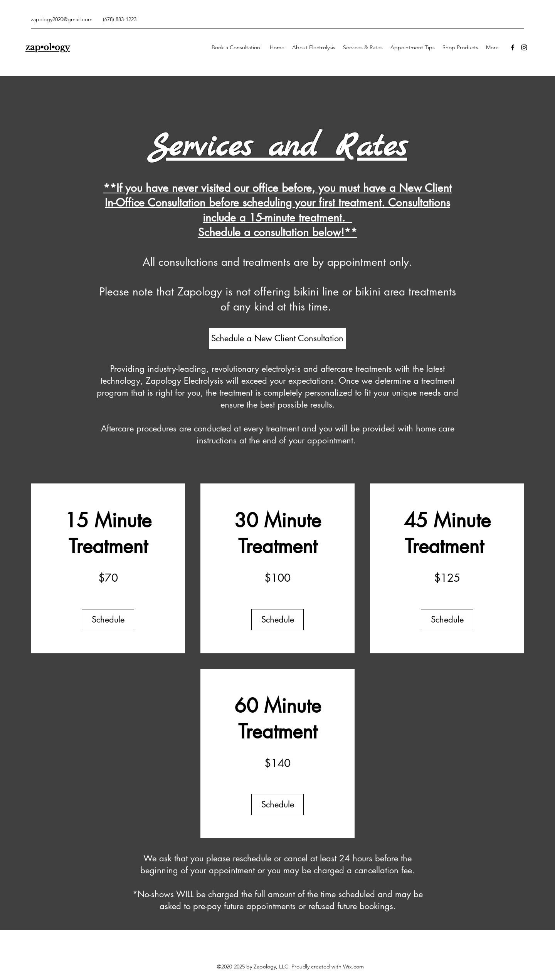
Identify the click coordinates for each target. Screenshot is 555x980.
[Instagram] (524, 47)
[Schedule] (108, 620)
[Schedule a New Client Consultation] (277, 338)
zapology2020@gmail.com (62, 19)
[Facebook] (513, 47)
